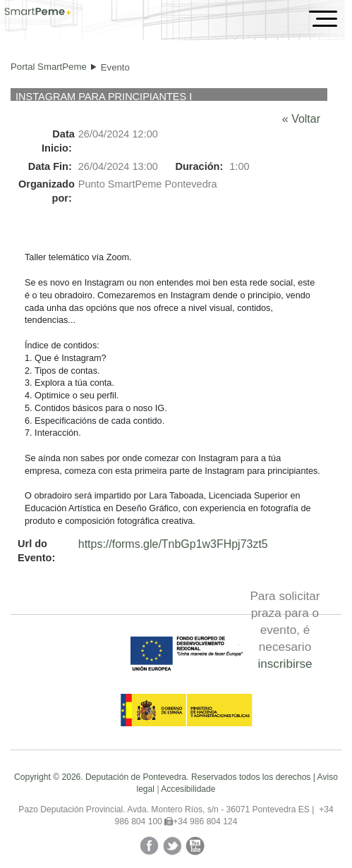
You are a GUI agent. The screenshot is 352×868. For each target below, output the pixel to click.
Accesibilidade (188, 789)
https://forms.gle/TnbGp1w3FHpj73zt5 (173, 544)
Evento (115, 67)
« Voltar (301, 119)
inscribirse (285, 664)
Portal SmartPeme (49, 67)
